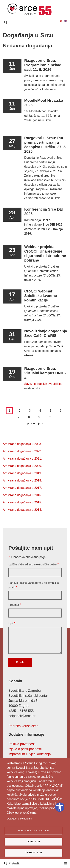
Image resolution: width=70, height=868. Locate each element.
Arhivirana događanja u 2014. (22, 510)
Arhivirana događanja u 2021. (22, 459)
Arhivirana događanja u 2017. (22, 488)
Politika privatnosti (22, 744)
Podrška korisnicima (23, 726)
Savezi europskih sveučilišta (43, 384)
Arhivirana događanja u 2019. (22, 473)
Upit (11, 623)
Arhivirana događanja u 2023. (22, 444)
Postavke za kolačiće (33, 830)
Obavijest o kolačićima (19, 819)
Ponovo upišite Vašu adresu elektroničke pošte (34, 585)
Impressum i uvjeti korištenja (30, 754)
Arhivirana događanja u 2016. (22, 495)
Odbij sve (33, 841)
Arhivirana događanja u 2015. (22, 502)
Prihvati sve (33, 853)
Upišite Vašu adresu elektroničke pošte (32, 564)
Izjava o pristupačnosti (25, 749)
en (64, 21)
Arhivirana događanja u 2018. (22, 480)
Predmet (14, 605)
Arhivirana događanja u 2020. (22, 466)
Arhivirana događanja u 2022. (22, 451)
